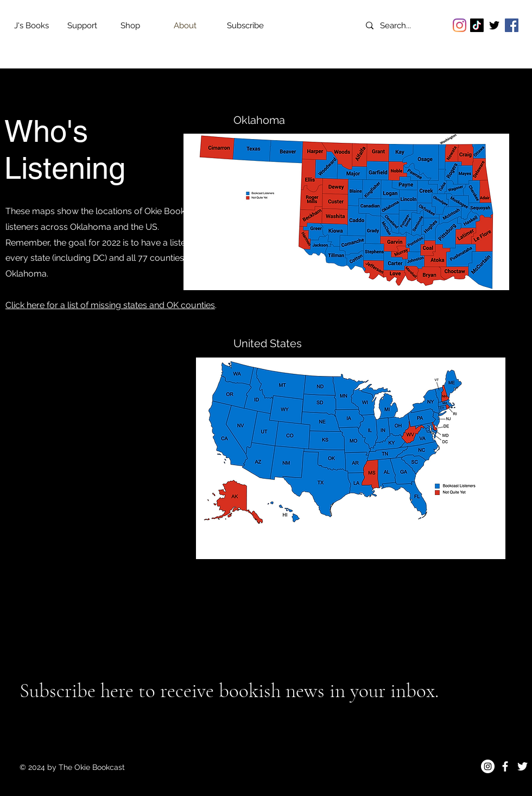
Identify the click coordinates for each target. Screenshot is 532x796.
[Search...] (405, 26)
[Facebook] (512, 25)
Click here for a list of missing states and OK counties (110, 305)
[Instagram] (460, 25)
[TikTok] (477, 25)
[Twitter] (494, 25)
